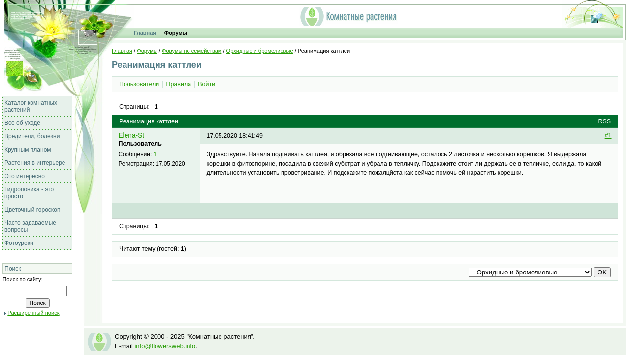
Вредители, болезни (32, 136)
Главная (145, 33)
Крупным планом (28, 150)
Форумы (176, 33)
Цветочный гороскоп (32, 210)
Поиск (13, 269)
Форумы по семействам (192, 51)
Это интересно (25, 176)
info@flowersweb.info (165, 346)
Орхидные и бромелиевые (260, 51)
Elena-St (131, 136)
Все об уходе (22, 123)
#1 (608, 136)
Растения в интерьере (35, 163)
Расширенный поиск (33, 313)
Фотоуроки (19, 243)
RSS (604, 121)
